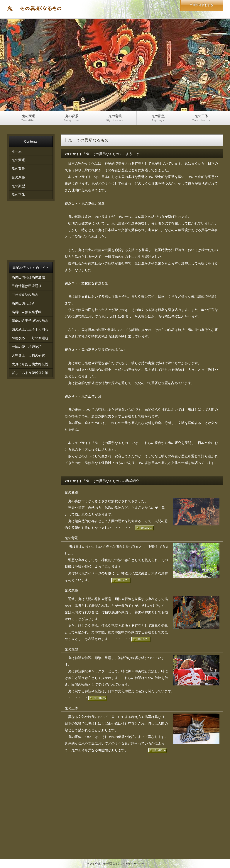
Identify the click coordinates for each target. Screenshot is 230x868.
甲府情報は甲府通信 (27, 286)
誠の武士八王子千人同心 (30, 329)
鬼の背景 (72, 118)
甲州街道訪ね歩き (25, 295)
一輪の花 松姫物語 (27, 347)
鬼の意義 (115, 118)
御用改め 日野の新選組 (30, 338)
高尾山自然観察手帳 (27, 312)
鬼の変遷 (28, 118)
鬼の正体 (201, 118)
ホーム (17, 151)
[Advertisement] (142, 804)
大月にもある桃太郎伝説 (30, 364)
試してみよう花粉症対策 (30, 373)
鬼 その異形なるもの (110, 863)
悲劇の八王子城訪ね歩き (30, 321)
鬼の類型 (158, 118)
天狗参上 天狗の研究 (28, 355)
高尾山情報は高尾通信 (28, 277)
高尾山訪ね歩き (23, 303)
